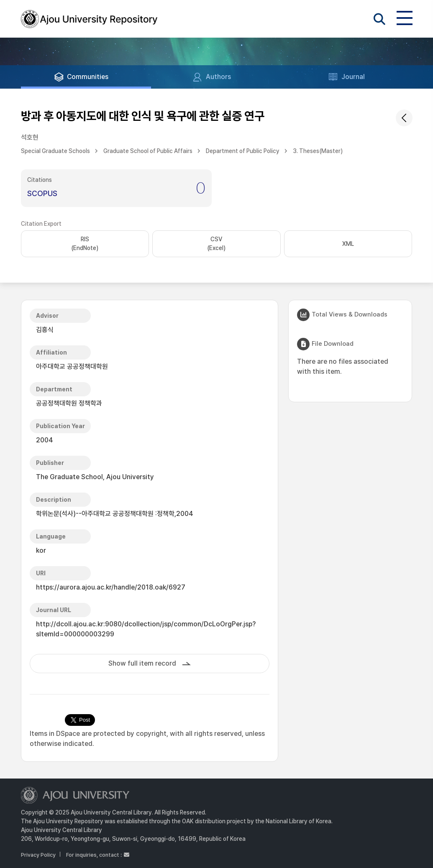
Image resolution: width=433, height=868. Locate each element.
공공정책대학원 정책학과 (69, 403)
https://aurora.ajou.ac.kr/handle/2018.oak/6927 (111, 587)
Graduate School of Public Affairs (148, 151)
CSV (216, 244)
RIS (85, 244)
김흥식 (45, 330)
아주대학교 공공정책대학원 (72, 366)
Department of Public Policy (243, 151)
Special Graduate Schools (55, 151)
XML (348, 244)
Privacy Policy (38, 855)
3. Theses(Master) (318, 151)
